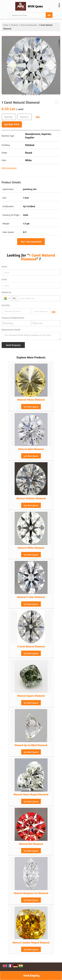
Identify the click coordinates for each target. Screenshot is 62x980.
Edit (38, 117)
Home (6, 25)
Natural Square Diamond (31, 696)
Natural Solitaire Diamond (31, 498)
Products (14, 25)
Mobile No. (7, 292)
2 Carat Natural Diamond (31, 646)
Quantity (6, 305)
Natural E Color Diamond (31, 597)
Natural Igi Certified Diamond (31, 745)
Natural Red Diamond (31, 844)
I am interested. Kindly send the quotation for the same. (31, 336)
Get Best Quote (31, 407)
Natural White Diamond (31, 548)
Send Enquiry (31, 975)
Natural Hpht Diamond (31, 449)
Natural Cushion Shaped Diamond (31, 943)
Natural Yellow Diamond (31, 400)
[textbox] (25, 117)
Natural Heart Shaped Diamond (31, 794)
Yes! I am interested (31, 242)
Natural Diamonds (29, 25)
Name (4, 267)
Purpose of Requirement (13, 318)
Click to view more (9, 168)
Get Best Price (12, 124)
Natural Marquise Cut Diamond (31, 893)
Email (4, 279)
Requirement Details (11, 330)
